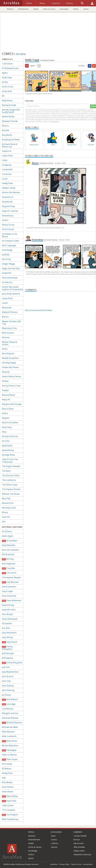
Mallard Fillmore (10, 312)
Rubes (5, 413)
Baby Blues (7, 100)
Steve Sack (9, 801)
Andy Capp (7, 77)
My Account (79, 843)
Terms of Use (76, 864)
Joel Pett (6, 667)
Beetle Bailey (8, 117)
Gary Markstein (9, 633)
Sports (86, 9)
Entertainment (23, 9)
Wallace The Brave (11, 494)
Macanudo (7, 308)
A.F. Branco (7, 531)
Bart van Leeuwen (10, 550)
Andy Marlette (9, 545)
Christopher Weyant (11, 577)
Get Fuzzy (6, 259)
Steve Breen (8, 792)
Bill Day (8, 559)
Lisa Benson (8, 709)
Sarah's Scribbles (10, 423)
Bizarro (5, 126)
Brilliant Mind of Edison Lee (10, 145)
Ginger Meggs (8, 264)
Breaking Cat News (11, 140)
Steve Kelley (10, 796)
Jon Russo (6, 695)
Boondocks (7, 135)
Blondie (5, 130)
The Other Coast (10, 485)
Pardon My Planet (10, 367)
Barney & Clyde (9, 105)
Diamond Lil (8, 197)
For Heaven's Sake (10, 241)
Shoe (4, 432)
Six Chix (6, 441)
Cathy (5, 160)
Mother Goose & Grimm (9, 343)
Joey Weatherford (10, 672)
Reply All (6, 400)
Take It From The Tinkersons (10, 461)
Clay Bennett (10, 582)
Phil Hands (7, 764)
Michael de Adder (10, 727)
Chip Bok (8, 568)
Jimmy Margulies (12, 663)
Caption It (7, 151)
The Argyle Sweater (11, 466)
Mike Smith (9, 741)
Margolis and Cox (10, 713)
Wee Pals (6, 498)
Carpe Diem (7, 156)
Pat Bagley (9, 750)
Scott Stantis (8, 787)
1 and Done (7, 64)
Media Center (79, 851)
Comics (54, 840)
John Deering (8, 690)
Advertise (54, 864)
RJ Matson (7, 769)
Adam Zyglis (8, 536)
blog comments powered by (39, 310)
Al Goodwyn (10, 541)
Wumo (5, 512)
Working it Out (9, 508)
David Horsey (8, 605)
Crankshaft (7, 169)
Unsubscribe (88, 864)
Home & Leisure (49, 9)
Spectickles (7, 446)
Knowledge (64, 9)
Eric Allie (6, 628)
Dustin (5, 220)
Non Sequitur (8, 353)
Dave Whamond (11, 601)
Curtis (5, 179)
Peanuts (6, 372)
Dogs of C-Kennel (10, 211)
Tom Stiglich (10, 815)
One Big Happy (9, 363)
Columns (55, 843)
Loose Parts (7, 298)
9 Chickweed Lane (10, 68)
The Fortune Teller (11, 475)
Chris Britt (9, 573)
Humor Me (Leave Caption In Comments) (12, 288)
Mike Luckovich (9, 736)
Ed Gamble (7, 623)
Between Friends (10, 121)
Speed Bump (8, 450)
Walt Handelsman (10, 819)
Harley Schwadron (7, 648)
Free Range (7, 250)
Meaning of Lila (9, 328)
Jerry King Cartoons (11, 294)
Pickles (5, 381)
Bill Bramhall (8, 554)
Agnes (5, 73)
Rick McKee (7, 782)
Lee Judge (9, 704)
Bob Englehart (9, 564)
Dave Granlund (9, 596)
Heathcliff (6, 273)
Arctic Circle (7, 87)
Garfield (6, 255)
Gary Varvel (10, 642)
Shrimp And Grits (10, 436)
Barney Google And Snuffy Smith (11, 111)
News (53, 836)
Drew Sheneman (10, 619)
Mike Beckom (8, 732)
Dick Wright (7, 614)
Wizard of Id (8, 503)
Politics (76, 9)
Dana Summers (9, 587)
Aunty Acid (7, 91)
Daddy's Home (9, 188)
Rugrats (6, 418)
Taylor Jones (8, 805)
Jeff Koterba (7, 658)
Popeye (5, 390)
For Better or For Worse (10, 235)
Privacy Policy (64, 864)
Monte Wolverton (10, 745)
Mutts (5, 349)
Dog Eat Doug (8, 206)
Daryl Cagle (7, 591)
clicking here (55, 122)
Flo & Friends (8, 229)
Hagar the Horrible (11, 268)
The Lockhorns (9, 480)
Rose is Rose (8, 409)
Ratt (4, 778)
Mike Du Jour (8, 333)
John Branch (8, 676)
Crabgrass (7, 165)
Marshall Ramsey (10, 718)
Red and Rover (9, 395)
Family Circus (8, 225)
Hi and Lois (7, 282)
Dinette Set (7, 202)
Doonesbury (8, 216)
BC (3, 96)
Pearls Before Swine (11, 376)
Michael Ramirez (12, 723)
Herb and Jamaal (10, 278)
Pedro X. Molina (9, 755)
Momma (6, 337)
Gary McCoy (7, 637)
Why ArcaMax (79, 847)
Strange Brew (8, 455)
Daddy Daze (7, 183)
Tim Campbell (8, 810)
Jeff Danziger (8, 653)
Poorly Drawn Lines (11, 386)
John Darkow (8, 686)
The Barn (6, 471)
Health (36, 9)
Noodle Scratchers (10, 358)
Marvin (5, 317)
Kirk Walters (10, 699)
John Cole (6, 681)
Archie (5, 82)
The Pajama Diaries (11, 489)
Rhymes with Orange (12, 404)
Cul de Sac (7, 174)
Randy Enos (7, 773)
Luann (5, 303)
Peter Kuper (10, 759)
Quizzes (54, 847)
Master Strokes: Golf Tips (11, 323)
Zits (4, 522)
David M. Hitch (9, 610)
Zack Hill (6, 517)
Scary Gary (7, 427)
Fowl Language (9, 245)
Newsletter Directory (82, 854)
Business (10, 9)
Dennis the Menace (11, 192)
